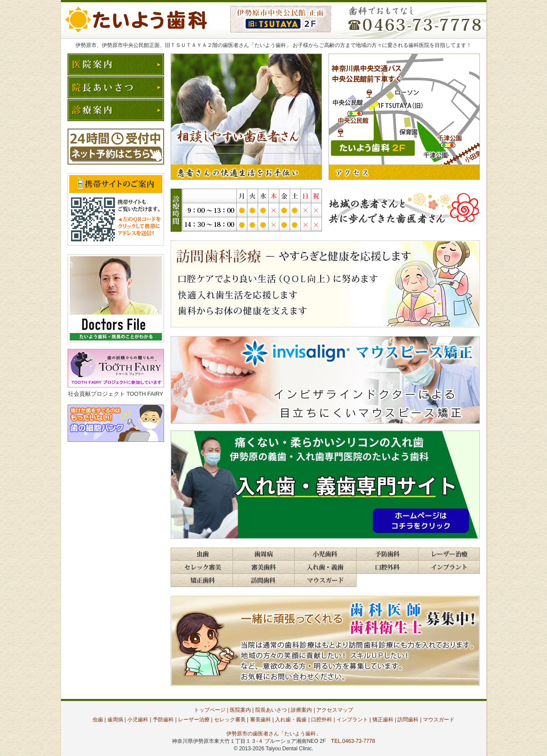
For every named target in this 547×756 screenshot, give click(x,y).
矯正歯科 (383, 720)
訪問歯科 (263, 580)
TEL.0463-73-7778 (353, 741)
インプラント (449, 567)
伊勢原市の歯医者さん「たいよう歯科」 (274, 734)
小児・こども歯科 (325, 554)
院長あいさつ (116, 87)
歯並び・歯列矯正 (202, 580)
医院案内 (116, 64)
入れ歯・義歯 (325, 567)
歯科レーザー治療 (449, 554)
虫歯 (98, 720)
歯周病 (115, 720)
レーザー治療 (194, 720)
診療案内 (116, 110)
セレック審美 (230, 720)
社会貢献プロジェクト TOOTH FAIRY (116, 394)
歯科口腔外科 (387, 567)
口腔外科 (322, 720)
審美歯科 (263, 567)
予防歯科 (387, 554)
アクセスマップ (335, 710)
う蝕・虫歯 (202, 554)
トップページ (210, 710)
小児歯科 (138, 720)
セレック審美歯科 (202, 567)
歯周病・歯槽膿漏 (263, 554)
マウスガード (325, 580)
